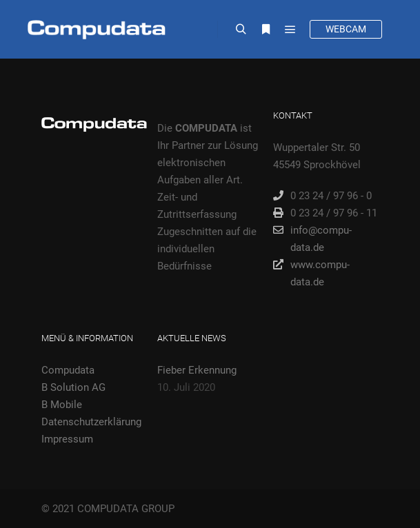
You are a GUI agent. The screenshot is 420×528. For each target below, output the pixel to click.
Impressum (67, 439)
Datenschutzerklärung (91, 422)
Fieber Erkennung (197, 370)
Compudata (68, 370)
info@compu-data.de (312, 238)
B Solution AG (73, 387)
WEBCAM (346, 29)
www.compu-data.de (311, 272)
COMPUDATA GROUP (126, 509)
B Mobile (62, 405)
